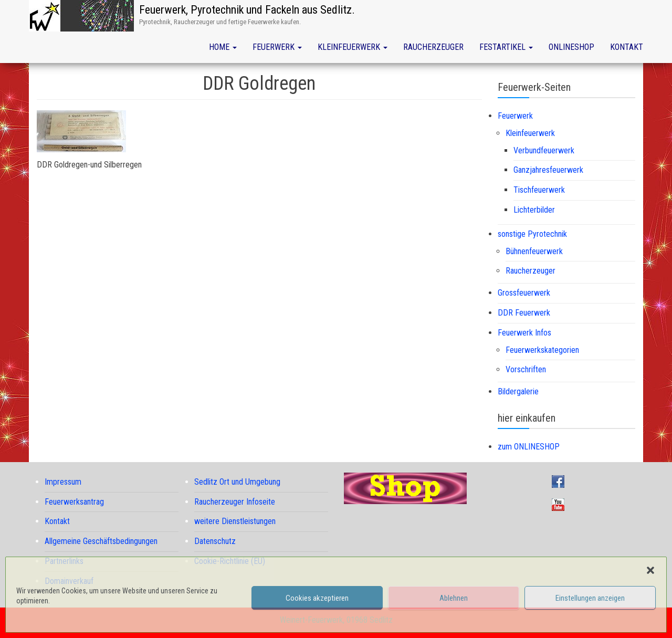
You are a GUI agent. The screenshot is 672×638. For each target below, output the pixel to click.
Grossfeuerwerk (524, 293)
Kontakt (627, 47)
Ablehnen (454, 598)
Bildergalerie (518, 391)
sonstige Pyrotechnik (532, 234)
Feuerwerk (277, 47)
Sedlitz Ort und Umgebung (237, 482)
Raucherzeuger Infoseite (235, 502)
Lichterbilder (534, 210)
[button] (650, 570)
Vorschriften (526, 369)
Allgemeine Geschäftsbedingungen (101, 541)
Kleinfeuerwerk (353, 47)
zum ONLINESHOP (529, 447)
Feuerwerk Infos (524, 333)
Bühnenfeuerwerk (534, 251)
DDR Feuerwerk (524, 313)
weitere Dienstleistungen (235, 521)
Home (223, 47)
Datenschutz (215, 541)
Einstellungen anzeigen (590, 598)
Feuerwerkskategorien (542, 350)
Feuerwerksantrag (74, 502)
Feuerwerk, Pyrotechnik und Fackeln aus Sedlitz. (247, 10)
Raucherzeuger (433, 47)
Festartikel (506, 47)
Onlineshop (571, 47)
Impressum (63, 482)
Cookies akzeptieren (317, 598)
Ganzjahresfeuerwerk (548, 170)
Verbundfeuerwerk (544, 150)
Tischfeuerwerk (539, 190)
